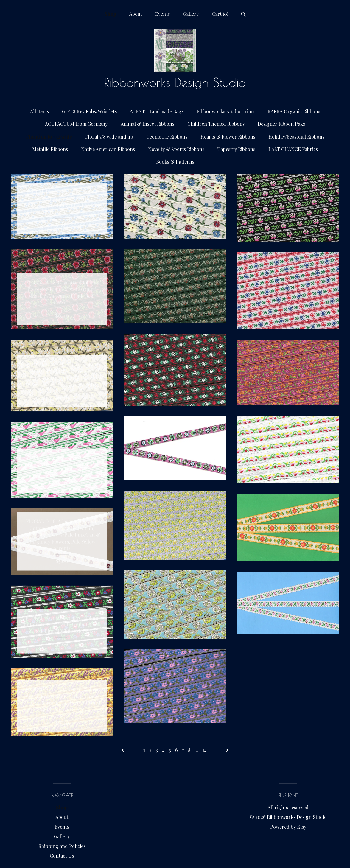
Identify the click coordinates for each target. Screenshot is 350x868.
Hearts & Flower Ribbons (228, 137)
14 (204, 750)
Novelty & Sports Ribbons (176, 149)
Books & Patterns (175, 162)
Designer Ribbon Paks (281, 124)
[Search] (244, 15)
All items (39, 111)
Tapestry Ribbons (236, 149)
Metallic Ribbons (50, 149)
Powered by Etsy (288, 827)
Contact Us (62, 856)
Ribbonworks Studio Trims (225, 111)
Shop (110, 14)
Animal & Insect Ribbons (147, 124)
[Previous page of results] (123, 750)
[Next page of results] (227, 750)
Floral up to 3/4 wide (49, 137)
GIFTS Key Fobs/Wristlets (89, 111)
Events (162, 14)
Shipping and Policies (62, 846)
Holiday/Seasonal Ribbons (296, 137)
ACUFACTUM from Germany (76, 124)
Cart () (220, 14)
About (136, 14)
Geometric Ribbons (167, 137)
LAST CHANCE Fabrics (293, 149)
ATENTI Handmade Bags (157, 111)
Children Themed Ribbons (216, 124)
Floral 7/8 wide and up (109, 137)
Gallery (191, 14)
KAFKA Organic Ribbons (294, 111)
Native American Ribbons (108, 149)
